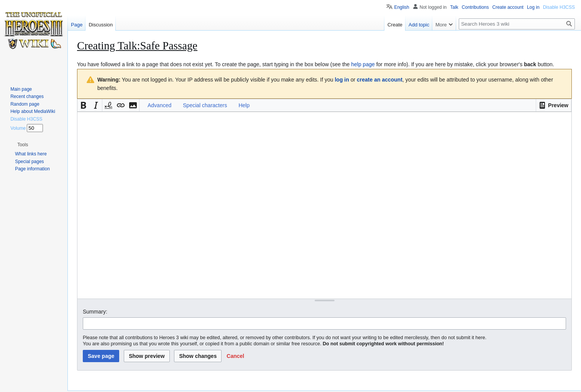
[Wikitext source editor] (324, 205)
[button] (554, 105)
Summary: (95, 312)
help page (363, 64)
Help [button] (244, 105)
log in (342, 80)
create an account (380, 80)
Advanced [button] (159, 105)
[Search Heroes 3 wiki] (517, 24)
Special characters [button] (205, 105)
